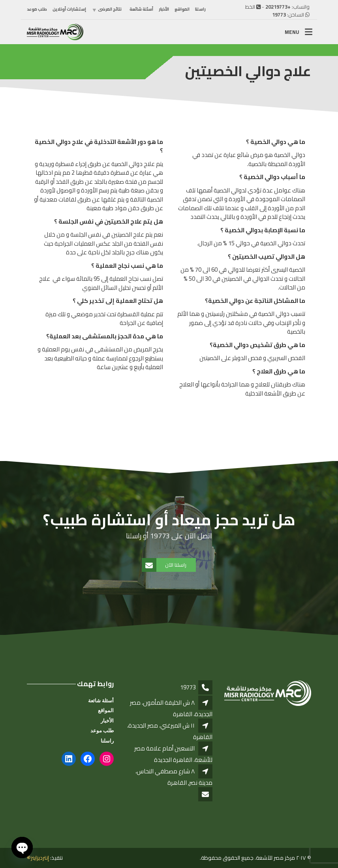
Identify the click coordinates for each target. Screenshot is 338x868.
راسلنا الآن (164, 565)
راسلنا (200, 9)
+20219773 (278, 7)
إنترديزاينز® (38, 858)
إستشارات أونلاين (69, 9)
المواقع (182, 9)
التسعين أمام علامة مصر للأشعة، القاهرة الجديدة (173, 754)
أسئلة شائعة (141, 9)
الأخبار (164, 9)
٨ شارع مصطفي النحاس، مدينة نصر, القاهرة (174, 777)
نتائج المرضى (110, 9)
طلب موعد (37, 9)
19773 (279, 15)
